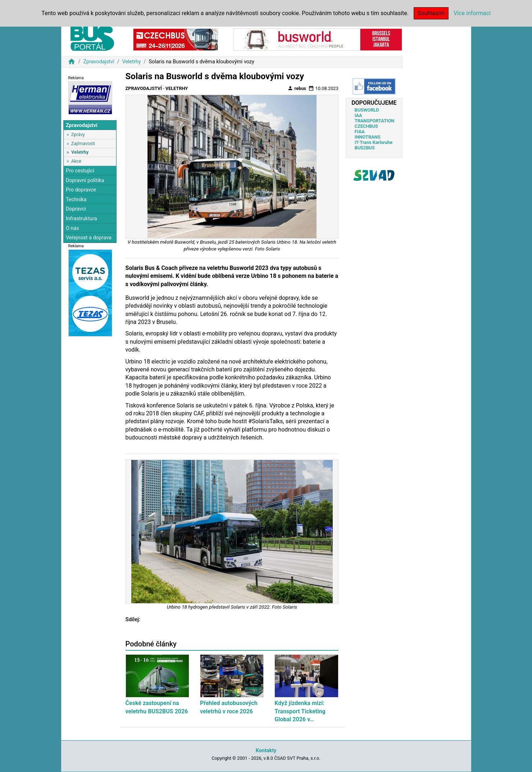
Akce (76, 161)
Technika (76, 200)
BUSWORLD (367, 110)
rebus (297, 88)
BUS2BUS (365, 148)
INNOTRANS (368, 137)
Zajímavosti (83, 143)
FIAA (360, 132)
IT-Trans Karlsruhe (374, 142)
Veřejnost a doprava (89, 238)
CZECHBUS (366, 126)
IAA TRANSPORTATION (375, 118)
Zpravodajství (99, 62)
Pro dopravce (81, 190)
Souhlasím (431, 13)
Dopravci (76, 209)
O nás (72, 228)
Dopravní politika (85, 180)
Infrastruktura (81, 219)
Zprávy (78, 134)
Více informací (472, 13)
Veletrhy (132, 62)
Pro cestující (80, 171)
